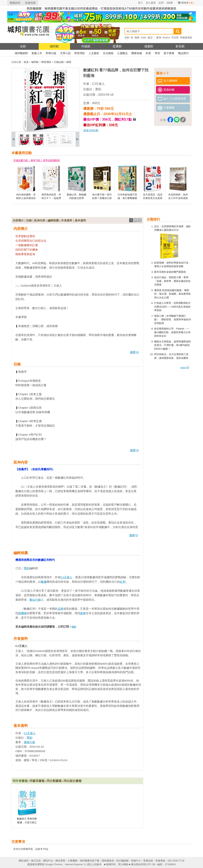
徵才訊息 (36, 861)
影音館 (180, 46)
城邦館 (54, 46)
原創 (127, 38)
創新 (83, 613)
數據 (44, 582)
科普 (148, 53)
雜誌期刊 (183, 53)
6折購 (170, 3)
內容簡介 (18, 220)
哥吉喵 (175, 38)
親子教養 (169, 53)
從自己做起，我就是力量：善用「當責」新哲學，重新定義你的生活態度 (172, 281)
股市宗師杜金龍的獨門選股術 (170, 272)
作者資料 (67, 220)
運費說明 (15, 3)
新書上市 (37, 53)
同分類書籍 (54, 781)
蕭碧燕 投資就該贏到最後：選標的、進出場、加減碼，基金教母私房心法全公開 (172, 294)
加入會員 (151, 3)
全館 (23, 46)
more (185, 368)
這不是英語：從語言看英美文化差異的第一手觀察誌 (153, 198)
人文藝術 (94, 53)
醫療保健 (137, 53)
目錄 (29, 220)
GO (74, 627)
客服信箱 (148, 861)
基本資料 (80, 220)
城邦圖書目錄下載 (90, 861)
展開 (134, 352)
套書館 (117, 46)
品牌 (60, 609)
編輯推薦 (53, 220)
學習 (157, 53)
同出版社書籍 (72, 781)
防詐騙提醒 (123, 861)
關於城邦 (24, 861)
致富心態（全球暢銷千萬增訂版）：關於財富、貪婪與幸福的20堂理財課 (173, 320)
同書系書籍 (37, 781)
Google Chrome (54, 864)
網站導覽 (60, 861)
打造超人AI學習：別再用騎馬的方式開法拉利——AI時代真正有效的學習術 (172, 307)
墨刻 (98, 89)
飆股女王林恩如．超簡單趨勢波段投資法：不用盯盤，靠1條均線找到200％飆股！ (172, 345)
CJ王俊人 (99, 84)
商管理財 (80, 53)
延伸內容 (40, 220)
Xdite (143, 38)
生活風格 (108, 53)
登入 (140, 3)
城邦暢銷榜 (21, 53)
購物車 (187, 3)
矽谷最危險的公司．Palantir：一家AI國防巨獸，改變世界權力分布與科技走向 (172, 332)
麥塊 (159, 38)
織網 (137, 38)
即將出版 (51, 53)
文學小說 (65, 53)
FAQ (46, 849)
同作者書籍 (20, 781)
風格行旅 (29, 742)
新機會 (22, 613)
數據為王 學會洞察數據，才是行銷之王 (27, 822)
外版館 (86, 46)
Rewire (166, 38)
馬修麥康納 (186, 38)
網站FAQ (48, 861)
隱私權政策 (108, 861)
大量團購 (72, 861)
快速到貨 (30, 3)
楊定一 (151, 38)
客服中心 (136, 861)
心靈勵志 (122, 53)
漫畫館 (149, 46)
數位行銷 (35, 600)
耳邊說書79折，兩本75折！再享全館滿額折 (37, 160)
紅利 (161, 3)
